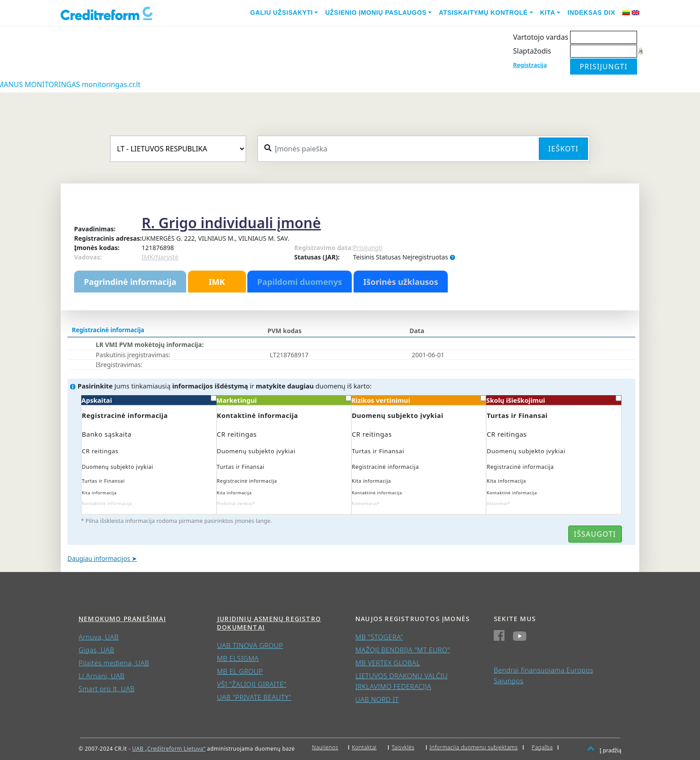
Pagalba (542, 747)
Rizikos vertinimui (419, 400)
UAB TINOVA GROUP (250, 645)
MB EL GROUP (240, 671)
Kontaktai (364, 747)
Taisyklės (403, 747)
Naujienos (325, 747)
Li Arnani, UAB (102, 676)
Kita (548, 13)
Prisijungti (368, 248)
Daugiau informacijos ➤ (102, 558)
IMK (217, 282)
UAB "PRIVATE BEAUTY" (254, 697)
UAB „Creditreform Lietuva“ (169, 749)
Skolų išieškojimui (554, 400)
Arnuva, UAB (99, 637)
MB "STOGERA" (379, 637)
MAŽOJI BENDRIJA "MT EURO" (403, 650)
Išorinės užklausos (401, 282)
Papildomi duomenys (300, 282)
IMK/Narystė (160, 257)
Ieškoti (563, 149)
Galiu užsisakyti (282, 13)
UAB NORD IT (377, 699)
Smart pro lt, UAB (107, 689)
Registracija (530, 65)
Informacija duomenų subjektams (474, 747)
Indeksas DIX (591, 13)
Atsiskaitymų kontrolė (483, 13)
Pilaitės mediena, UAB (114, 663)
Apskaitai (149, 400)
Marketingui (284, 400)
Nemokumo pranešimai (122, 619)
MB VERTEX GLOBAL (388, 663)
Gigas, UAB (96, 650)
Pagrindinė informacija (130, 282)
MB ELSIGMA (238, 658)
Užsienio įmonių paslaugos (376, 13)
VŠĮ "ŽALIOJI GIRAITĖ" (252, 684)
